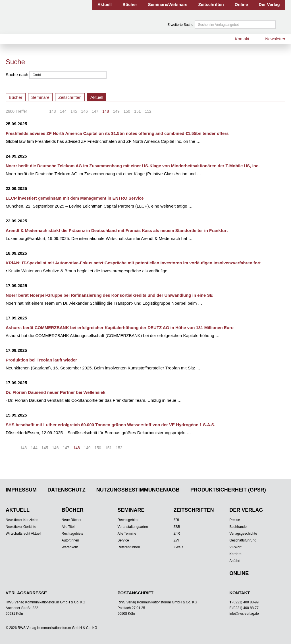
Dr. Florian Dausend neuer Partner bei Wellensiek (56, 392)
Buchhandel (238, 527)
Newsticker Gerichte (21, 527)
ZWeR (178, 547)
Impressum (21, 490)
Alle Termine (127, 534)
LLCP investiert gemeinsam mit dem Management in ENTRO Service (75, 198)
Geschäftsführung (243, 540)
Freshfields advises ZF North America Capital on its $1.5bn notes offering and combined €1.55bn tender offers (117, 133)
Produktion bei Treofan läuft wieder (41, 360)
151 (137, 111)
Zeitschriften (211, 4)
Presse (235, 520)
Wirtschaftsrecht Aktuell (23, 534)
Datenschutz (66, 490)
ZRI (176, 520)
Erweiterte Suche (180, 25)
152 (148, 111)
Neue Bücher (72, 520)
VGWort (235, 547)
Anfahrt (235, 561)
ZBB (177, 527)
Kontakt (242, 39)
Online (241, 4)
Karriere (235, 554)
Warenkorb (70, 547)
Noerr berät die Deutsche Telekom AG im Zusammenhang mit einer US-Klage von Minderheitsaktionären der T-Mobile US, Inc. (133, 166)
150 (127, 111)
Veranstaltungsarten (133, 527)
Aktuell (105, 4)
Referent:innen (129, 547)
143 (52, 111)
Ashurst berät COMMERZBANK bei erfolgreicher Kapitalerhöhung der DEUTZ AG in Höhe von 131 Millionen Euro (120, 328)
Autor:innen (70, 540)
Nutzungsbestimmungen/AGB (138, 490)
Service (123, 540)
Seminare (40, 97)
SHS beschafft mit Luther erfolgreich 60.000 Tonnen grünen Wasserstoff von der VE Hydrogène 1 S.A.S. (111, 425)
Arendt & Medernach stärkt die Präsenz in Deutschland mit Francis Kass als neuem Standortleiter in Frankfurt (117, 230)
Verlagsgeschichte (243, 534)
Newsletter (275, 39)
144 (63, 111)
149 (116, 111)
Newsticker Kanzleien (22, 520)
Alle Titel (68, 527)
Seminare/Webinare (168, 4)
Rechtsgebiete (73, 534)
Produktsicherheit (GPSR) (228, 490)
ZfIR (177, 534)
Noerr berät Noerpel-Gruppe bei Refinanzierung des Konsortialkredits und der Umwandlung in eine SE (109, 295)
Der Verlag (269, 4)
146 (84, 111)
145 (74, 111)
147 (95, 111)
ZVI (176, 540)
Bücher (130, 4)
